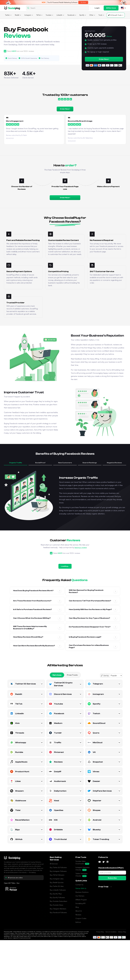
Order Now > (104, 59)
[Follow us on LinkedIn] (107, 862)
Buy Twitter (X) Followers (58, 867)
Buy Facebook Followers (58, 912)
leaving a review (81, 547)
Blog (77, 907)
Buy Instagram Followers (58, 871)
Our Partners (80, 896)
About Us (79, 911)
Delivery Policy (122, 932)
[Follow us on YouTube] (100, 862)
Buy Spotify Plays (56, 894)
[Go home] (12, 8)
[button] (122, 8)
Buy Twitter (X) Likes (57, 886)
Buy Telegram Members (58, 909)
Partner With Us (81, 888)
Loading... (65, 566)
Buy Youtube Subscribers (58, 901)
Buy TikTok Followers (57, 875)
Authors (78, 922)
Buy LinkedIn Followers (58, 890)
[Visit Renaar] (11, 889)
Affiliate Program (81, 900)
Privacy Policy (100, 932)
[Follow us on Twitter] (104, 862)
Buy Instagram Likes (57, 879)
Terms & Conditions (111, 932)
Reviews (78, 915)
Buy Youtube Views (56, 905)
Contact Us (79, 885)
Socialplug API (80, 903)
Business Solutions (82, 892)
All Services (54, 864)
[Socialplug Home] (12, 858)
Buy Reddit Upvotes (57, 882)
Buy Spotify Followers (57, 897)
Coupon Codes (81, 918)
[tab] (57, 675)
